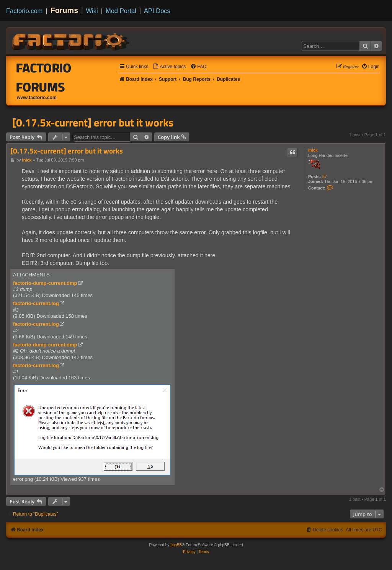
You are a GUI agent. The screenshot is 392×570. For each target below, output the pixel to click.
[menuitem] (169, 67)
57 (325, 176)
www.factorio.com (37, 98)
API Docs (157, 11)
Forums (65, 10)
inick (313, 150)
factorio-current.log (36, 303)
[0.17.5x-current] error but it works (93, 122)
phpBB (176, 545)
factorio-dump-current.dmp (45, 283)
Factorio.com (24, 11)
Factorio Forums (44, 77)
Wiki (92, 11)
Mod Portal (121, 11)
